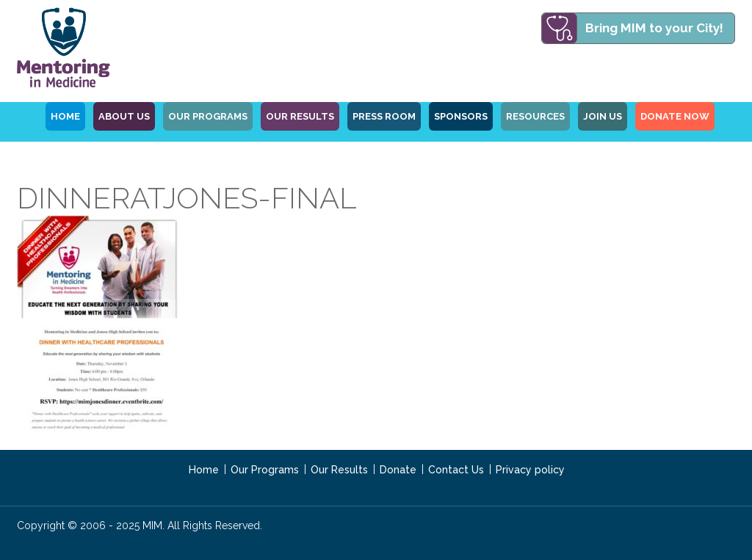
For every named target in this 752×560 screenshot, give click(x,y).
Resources (535, 116)
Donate (398, 470)
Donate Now (675, 116)
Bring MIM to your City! (654, 28)
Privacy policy (530, 470)
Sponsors (461, 116)
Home (204, 470)
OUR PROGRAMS (208, 116)
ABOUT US (124, 116)
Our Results (300, 116)
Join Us (603, 116)
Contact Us (456, 470)
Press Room (384, 116)
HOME (65, 116)
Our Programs (265, 470)
